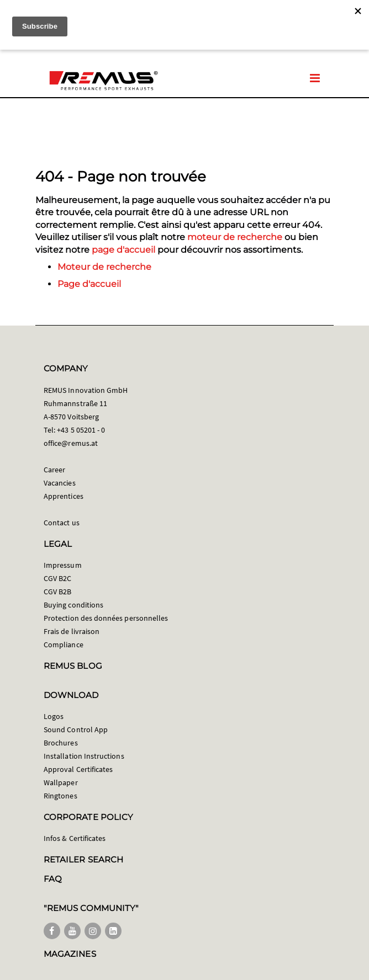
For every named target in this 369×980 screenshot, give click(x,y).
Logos (54, 716)
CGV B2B (57, 592)
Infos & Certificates (75, 838)
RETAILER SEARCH (83, 859)
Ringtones (60, 796)
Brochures (61, 743)
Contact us (62, 523)
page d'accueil (123, 250)
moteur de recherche (235, 237)
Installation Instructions (84, 756)
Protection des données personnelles (106, 618)
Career (54, 470)
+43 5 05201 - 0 (81, 430)
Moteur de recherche (104, 267)
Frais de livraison (72, 631)
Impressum (63, 565)
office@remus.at (71, 443)
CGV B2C (57, 578)
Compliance (64, 645)
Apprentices (64, 496)
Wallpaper (61, 782)
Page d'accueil (89, 284)
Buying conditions (73, 605)
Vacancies (60, 483)
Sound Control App (76, 729)
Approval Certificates (78, 769)
